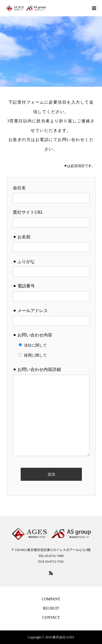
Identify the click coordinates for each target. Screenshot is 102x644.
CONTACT (51, 618)
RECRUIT (51, 608)
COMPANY (51, 599)
